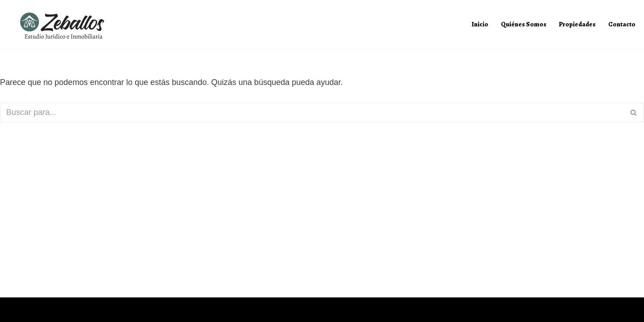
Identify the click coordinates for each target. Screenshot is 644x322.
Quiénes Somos (524, 24)
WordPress (95, 309)
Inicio (480, 24)
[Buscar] (312, 112)
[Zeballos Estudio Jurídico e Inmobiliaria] (65, 27)
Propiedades (577, 24)
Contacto (622, 24)
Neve (16, 309)
